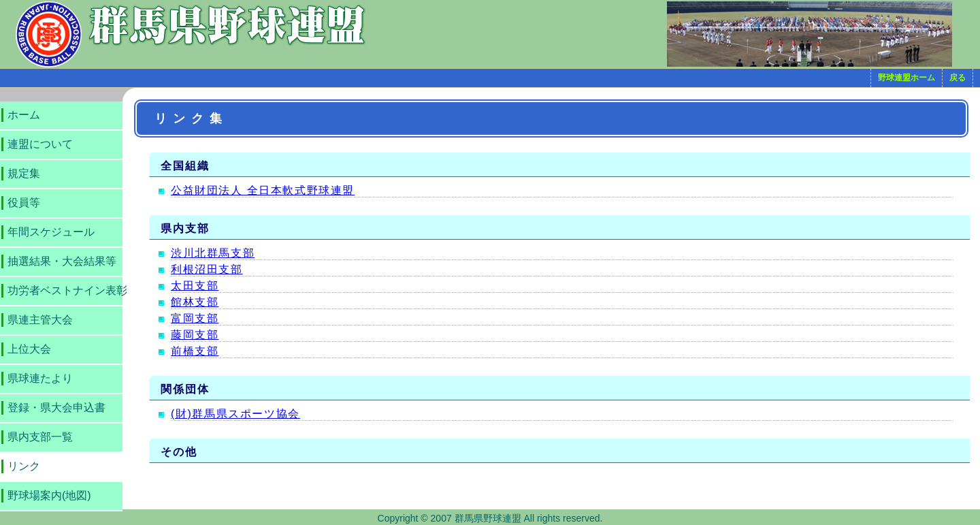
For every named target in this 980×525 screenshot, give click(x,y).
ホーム (24, 115)
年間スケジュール (51, 232)
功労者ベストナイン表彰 (67, 290)
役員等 (24, 203)
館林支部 (195, 302)
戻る (958, 78)
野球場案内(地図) (49, 495)
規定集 (24, 173)
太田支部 (195, 286)
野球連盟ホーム (906, 78)
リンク (24, 466)
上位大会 (29, 349)
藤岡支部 (195, 335)
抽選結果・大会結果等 (62, 261)
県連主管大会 (40, 320)
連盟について (40, 144)
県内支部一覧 (40, 437)
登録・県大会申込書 (56, 408)
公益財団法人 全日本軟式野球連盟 (263, 190)
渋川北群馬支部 (213, 253)
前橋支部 (195, 351)
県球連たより (40, 378)
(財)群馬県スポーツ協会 (235, 414)
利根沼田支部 (207, 269)
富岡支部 (195, 318)
